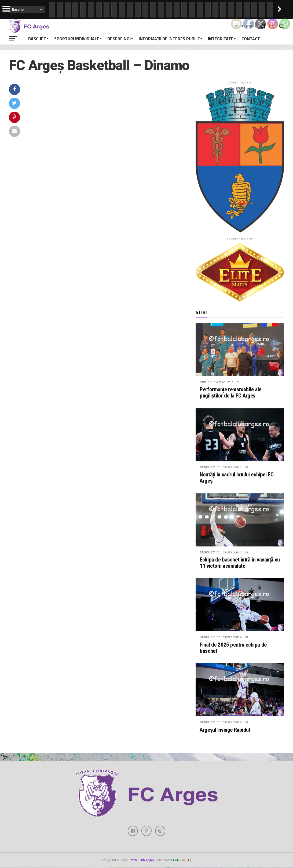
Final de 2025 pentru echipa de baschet (233, 648)
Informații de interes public (169, 39)
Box (203, 382)
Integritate (221, 39)
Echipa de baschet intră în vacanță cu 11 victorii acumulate (240, 563)
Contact (251, 39)
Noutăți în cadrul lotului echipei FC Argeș (237, 478)
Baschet (37, 39)
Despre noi (119, 39)
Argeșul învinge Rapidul (225, 730)
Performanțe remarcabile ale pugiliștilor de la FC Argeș (230, 393)
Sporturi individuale (77, 39)
